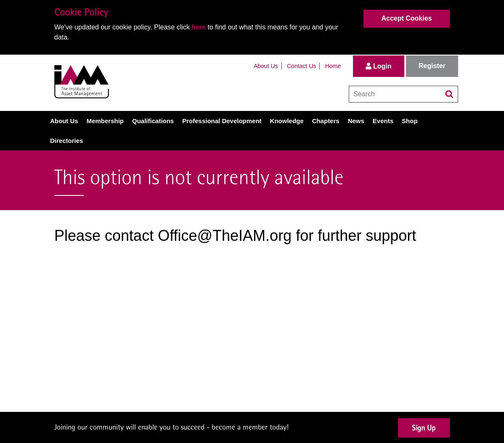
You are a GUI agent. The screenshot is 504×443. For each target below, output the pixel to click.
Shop (410, 121)
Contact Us (301, 66)
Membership (105, 121)
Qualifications (153, 121)
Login (379, 66)
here (199, 27)
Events (383, 121)
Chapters (326, 121)
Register (432, 66)
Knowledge (287, 121)
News (356, 121)
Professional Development (222, 121)
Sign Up (424, 428)
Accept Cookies (406, 18)
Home (333, 66)
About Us (266, 66)
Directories (66, 141)
